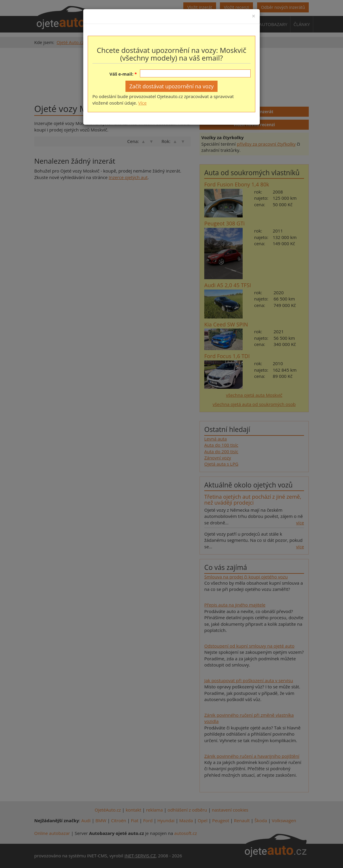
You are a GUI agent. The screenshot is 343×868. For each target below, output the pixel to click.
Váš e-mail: (121, 74)
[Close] (254, 16)
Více (142, 103)
